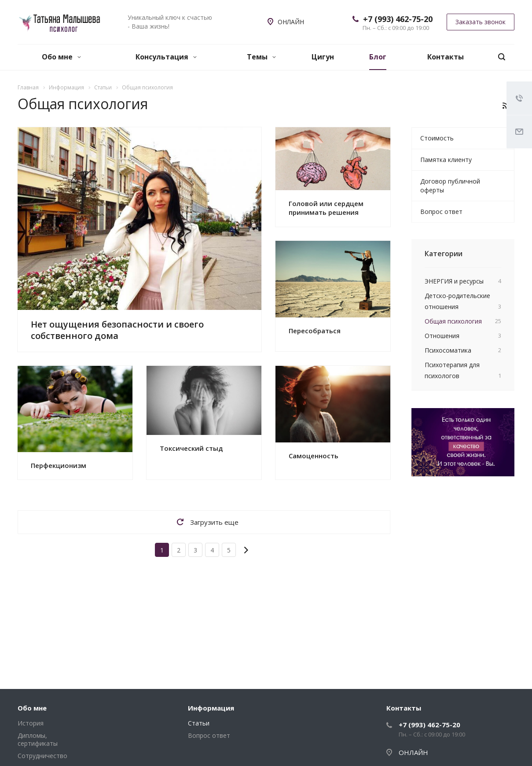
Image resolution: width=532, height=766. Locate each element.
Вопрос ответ (441, 212)
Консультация (166, 57)
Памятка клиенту (446, 160)
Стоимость (437, 138)
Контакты (446, 57)
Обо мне (61, 57)
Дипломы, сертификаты (38, 739)
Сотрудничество (42, 756)
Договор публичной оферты (450, 186)
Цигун (323, 57)
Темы (261, 57)
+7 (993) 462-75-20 (398, 19)
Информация (211, 708)
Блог (378, 57)
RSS (506, 106)
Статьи (199, 723)
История (31, 723)
